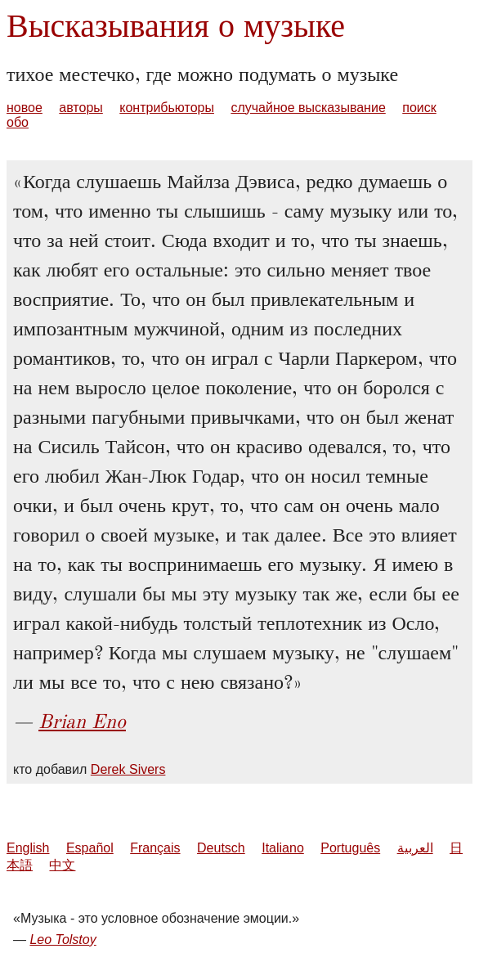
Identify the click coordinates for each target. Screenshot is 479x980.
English (28, 848)
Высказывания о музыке (176, 26)
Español (90, 848)
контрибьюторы (167, 108)
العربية (415, 848)
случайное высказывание (308, 108)
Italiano (283, 848)
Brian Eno (82, 722)
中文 (62, 865)
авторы (81, 108)
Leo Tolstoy (63, 940)
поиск (419, 108)
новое (25, 108)
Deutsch (221, 848)
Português (350, 848)
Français (155, 848)
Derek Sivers (128, 769)
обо (18, 122)
